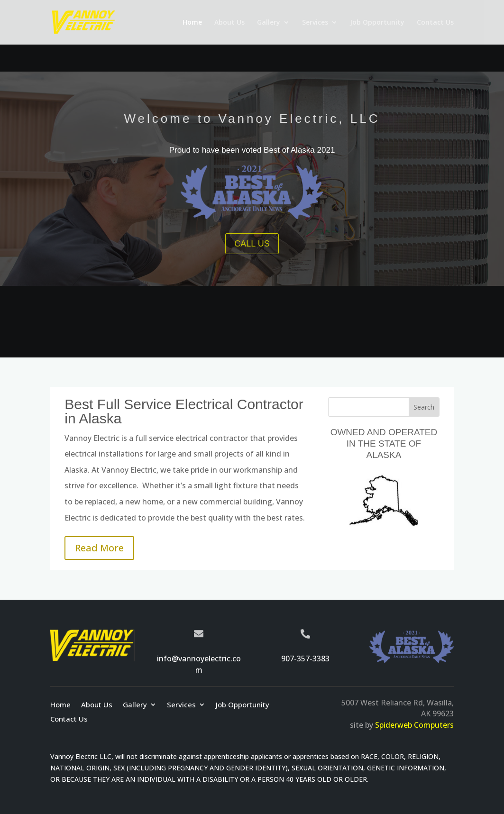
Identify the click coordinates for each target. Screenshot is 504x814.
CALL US (252, 244)
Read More (99, 548)
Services (315, 23)
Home (192, 23)
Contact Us (435, 23)
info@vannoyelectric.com (199, 664)
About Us (229, 23)
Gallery (269, 23)
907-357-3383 (305, 659)
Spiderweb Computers (414, 725)
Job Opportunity (377, 23)
